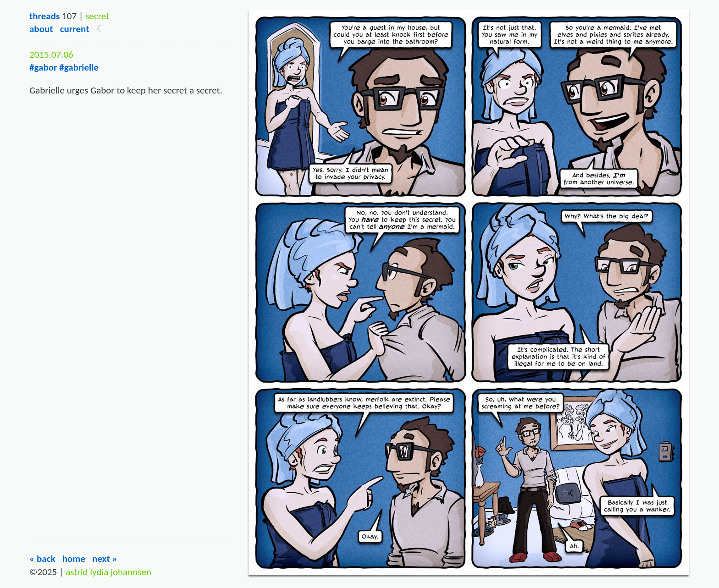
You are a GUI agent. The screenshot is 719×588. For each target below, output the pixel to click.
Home (74, 559)
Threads (44, 16)
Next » (105, 559)
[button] (101, 29)
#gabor (43, 67)
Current (75, 29)
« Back (42, 559)
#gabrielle (79, 67)
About (41, 29)
